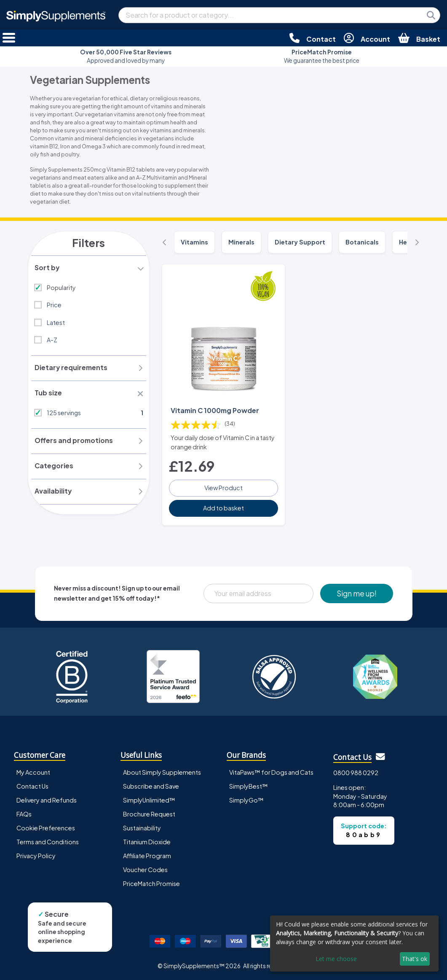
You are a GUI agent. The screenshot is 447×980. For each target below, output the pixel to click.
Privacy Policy (36, 855)
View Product (223, 487)
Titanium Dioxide (147, 841)
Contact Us (32, 786)
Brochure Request (149, 814)
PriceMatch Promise (151, 883)
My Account (33, 772)
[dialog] (354, 944)
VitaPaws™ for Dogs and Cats (271, 772)
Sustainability (142, 827)
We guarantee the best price (322, 56)
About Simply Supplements (162, 772)
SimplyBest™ (249, 786)
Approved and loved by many (126, 56)
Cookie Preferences (46, 827)
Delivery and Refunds (47, 800)
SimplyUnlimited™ (149, 800)
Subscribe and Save (151, 786)
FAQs (24, 814)
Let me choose (336, 959)
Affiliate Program (147, 855)
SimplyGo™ (246, 800)
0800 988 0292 (356, 772)
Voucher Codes (145, 869)
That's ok (415, 959)
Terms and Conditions (48, 841)
